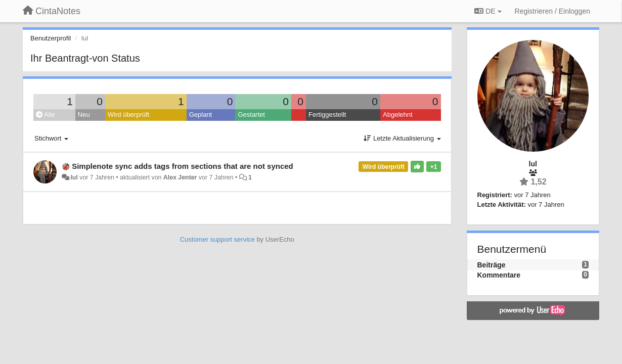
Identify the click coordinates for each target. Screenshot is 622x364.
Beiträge (492, 265)
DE (488, 11)
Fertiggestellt (327, 115)
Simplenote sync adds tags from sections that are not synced (183, 166)
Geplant (201, 115)
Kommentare (499, 275)
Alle (46, 115)
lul (74, 177)
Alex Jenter (180, 177)
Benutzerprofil (51, 38)
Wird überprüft (128, 115)
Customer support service (217, 239)
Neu (84, 115)
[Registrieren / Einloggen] (552, 11)
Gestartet (251, 115)
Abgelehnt (398, 115)
